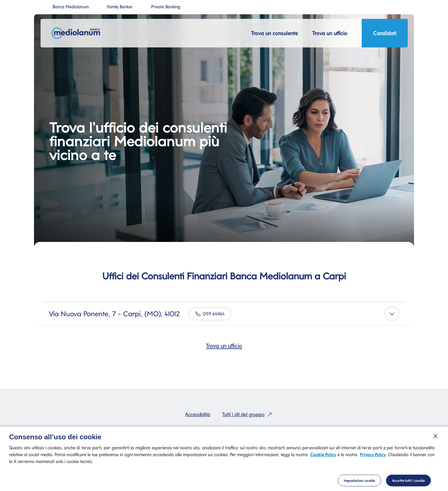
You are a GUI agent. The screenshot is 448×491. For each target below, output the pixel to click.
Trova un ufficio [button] (330, 33)
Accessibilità (198, 414)
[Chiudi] (435, 439)
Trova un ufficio (224, 346)
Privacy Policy (373, 457)
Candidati (385, 35)
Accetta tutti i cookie (408, 483)
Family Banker (120, 7)
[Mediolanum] (78, 33)
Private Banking (166, 7)
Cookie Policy (323, 457)
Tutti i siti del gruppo (248, 414)
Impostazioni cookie (359, 483)
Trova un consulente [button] (275, 33)
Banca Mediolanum (71, 7)
